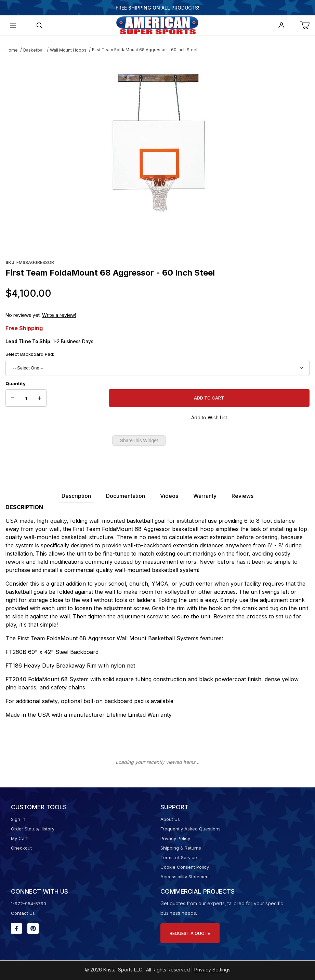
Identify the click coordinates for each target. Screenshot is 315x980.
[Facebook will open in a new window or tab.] (16, 928)
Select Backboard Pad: (30, 354)
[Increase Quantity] (39, 398)
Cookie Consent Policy (185, 867)
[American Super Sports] (157, 25)
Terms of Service (179, 857)
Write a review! (59, 315)
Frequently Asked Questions (191, 829)
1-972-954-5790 (29, 904)
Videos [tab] (169, 496)
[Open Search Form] (40, 25)
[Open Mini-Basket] (307, 25)
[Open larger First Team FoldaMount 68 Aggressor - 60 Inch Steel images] (158, 141)
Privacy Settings (212, 970)
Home (12, 50)
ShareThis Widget (139, 440)
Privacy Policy (175, 838)
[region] (158, 241)
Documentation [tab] (126, 496)
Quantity (16, 383)
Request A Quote (190, 933)
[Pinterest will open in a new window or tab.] (33, 928)
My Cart (19, 838)
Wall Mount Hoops (68, 50)
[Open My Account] (281, 25)
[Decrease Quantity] (13, 398)
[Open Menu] (13, 25)
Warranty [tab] (205, 496)
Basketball (34, 50)
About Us (170, 819)
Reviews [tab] (242, 496)
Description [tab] (76, 496)
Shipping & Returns (181, 848)
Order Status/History (33, 829)
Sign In (18, 819)
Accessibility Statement (185, 877)
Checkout (21, 848)
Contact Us (23, 913)
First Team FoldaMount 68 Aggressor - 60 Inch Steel (145, 50)
